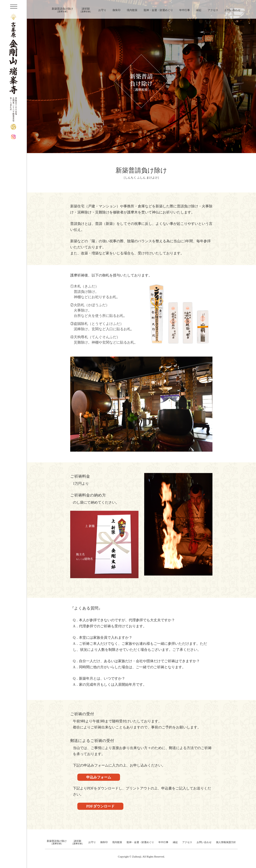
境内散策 (132, 10)
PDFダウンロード (100, 806)
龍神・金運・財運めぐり (158, 10)
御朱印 (117, 10)
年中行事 (185, 10)
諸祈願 (86, 10)
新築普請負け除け (62, 10)
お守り (102, 10)
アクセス (213, 10)
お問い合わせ (233, 10)
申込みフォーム (99, 777)
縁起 (199, 10)
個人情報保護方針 (226, 842)
